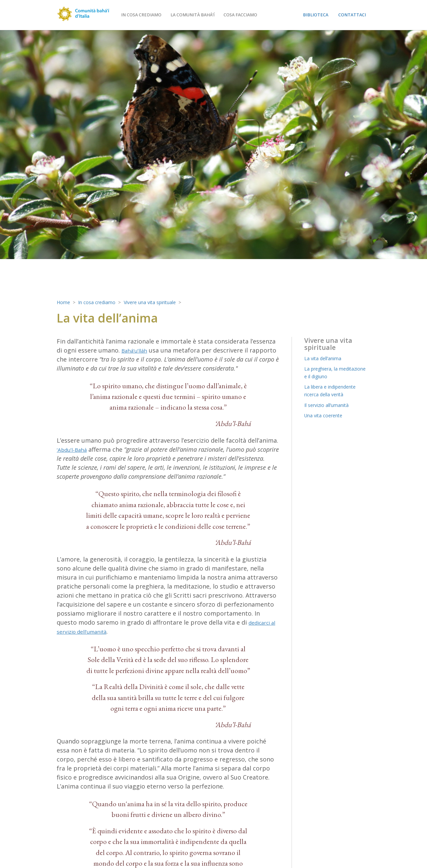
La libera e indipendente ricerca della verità (335, 390)
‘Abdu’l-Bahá (74, 449)
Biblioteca (316, 15)
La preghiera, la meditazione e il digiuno (335, 372)
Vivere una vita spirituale (163, 302)
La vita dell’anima (326, 358)
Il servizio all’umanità (331, 405)
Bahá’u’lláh (137, 350)
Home (64, 302)
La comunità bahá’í (206, 15)
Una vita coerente (327, 415)
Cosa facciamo (255, 15)
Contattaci (352, 15)
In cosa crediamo (155, 15)
